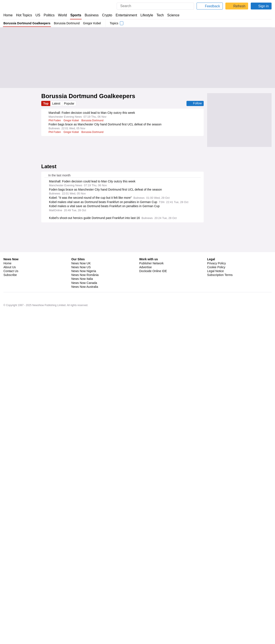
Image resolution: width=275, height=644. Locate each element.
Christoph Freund (92, 412)
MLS (85, 485)
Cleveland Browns (59, 536)
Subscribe (10, 607)
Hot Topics (24, 15)
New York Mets (57, 525)
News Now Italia (82, 611)
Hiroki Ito (74, 412)
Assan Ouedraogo (59, 435)
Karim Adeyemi (58, 350)
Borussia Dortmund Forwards (87, 350)
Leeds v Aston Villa (60, 474)
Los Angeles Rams (119, 559)
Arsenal (74, 462)
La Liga (79, 497)
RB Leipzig (79, 435)
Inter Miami (55, 485)
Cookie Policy (216, 599)
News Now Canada (84, 615)
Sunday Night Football (61, 559)
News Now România (85, 607)
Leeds (78, 474)
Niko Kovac (55, 338)
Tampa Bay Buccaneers (91, 559)
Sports (76, 15)
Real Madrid (65, 497)
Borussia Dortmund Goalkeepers (27, 23)
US (38, 15)
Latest (57, 103)
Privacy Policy (216, 595)
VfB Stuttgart (89, 338)
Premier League (91, 462)
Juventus (91, 401)
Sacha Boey (56, 401)
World (63, 15)
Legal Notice (215, 603)
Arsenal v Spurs (58, 462)
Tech (161, 15)
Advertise (146, 599)
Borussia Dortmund (67, 23)
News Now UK (81, 595)
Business (92, 15)
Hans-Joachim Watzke (62, 361)
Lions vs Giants (58, 547)
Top (46, 103)
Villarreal (54, 373)
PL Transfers (114, 350)
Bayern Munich (74, 401)
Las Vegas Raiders (84, 536)
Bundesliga (103, 361)
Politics (49, 15)
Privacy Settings (218, 611)
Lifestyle (147, 15)
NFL (100, 536)
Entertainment (126, 15)
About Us (10, 599)
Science (174, 15)
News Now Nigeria (83, 603)
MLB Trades (76, 525)
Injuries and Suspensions (77, 373)
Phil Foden (55, 120)
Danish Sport (86, 361)
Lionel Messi (72, 485)
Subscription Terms (220, 607)
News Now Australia (85, 619)
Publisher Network (152, 595)
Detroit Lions (77, 547)
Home (8, 15)
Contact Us (11, 603)
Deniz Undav (72, 338)
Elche (52, 497)
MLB (88, 525)
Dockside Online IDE (152, 603)
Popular (70, 103)
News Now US (81, 599)
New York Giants (97, 547)
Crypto (108, 15)
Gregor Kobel (92, 23)
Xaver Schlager (97, 435)
